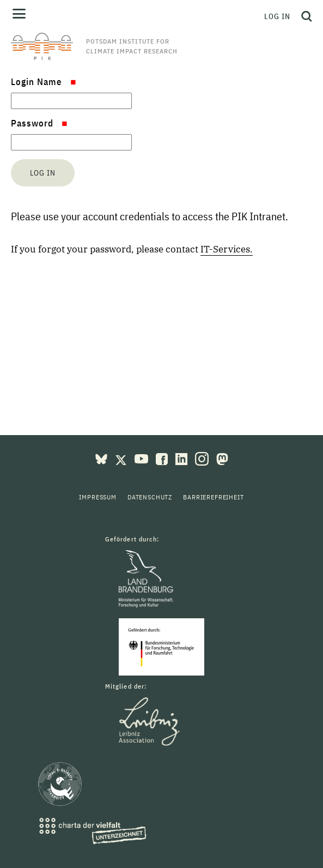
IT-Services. (227, 249)
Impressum (98, 497)
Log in (277, 16)
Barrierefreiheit (213, 497)
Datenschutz (150, 497)
